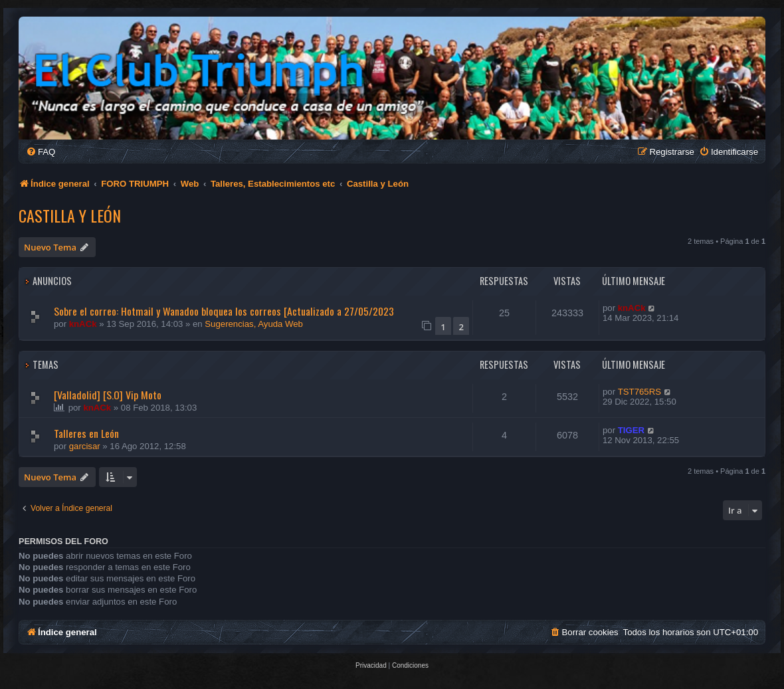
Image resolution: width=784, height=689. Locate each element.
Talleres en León (86, 433)
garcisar (85, 446)
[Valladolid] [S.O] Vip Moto (108, 395)
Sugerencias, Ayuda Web (254, 324)
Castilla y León (70, 215)
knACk (83, 324)
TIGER (631, 430)
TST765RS (639, 392)
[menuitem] (41, 152)
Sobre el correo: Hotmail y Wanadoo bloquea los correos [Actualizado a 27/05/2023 (224, 311)
